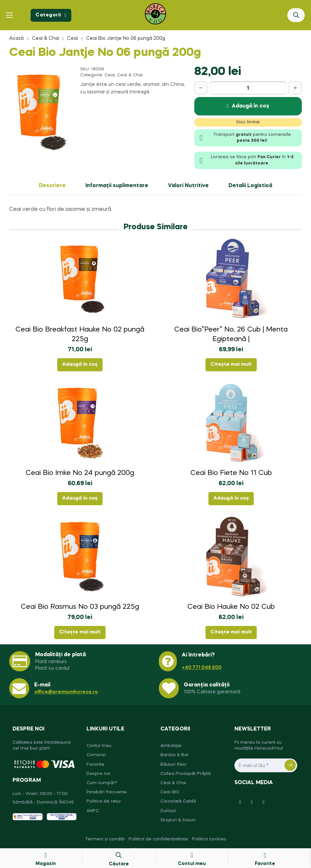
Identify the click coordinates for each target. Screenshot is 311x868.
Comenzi (96, 755)
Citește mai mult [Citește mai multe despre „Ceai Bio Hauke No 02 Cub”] (231, 632)
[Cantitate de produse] (248, 88)
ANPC (93, 811)
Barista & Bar (175, 755)
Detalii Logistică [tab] (250, 186)
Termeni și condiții (105, 839)
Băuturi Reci (173, 765)
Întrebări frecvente (107, 792)
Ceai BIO (170, 792)
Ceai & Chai (46, 38)
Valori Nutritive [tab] (188, 186)
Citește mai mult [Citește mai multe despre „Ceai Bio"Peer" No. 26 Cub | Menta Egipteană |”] (231, 364)
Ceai (72, 38)
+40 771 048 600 (202, 668)
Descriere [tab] (52, 186)
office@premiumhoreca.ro (66, 692)
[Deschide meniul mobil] (10, 15)
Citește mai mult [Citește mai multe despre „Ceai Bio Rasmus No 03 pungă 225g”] (80, 632)
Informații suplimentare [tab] (117, 186)
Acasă (16, 38)
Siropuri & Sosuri (178, 820)
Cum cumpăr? (102, 783)
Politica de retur (104, 801)
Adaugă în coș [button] (80, 364)
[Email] (266, 765)
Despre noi (98, 774)
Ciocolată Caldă (178, 801)
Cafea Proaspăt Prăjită (186, 774)
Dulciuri (168, 811)
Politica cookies (209, 839)
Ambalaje (171, 746)
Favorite (95, 765)
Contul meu (99, 746)
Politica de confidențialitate (158, 839)
